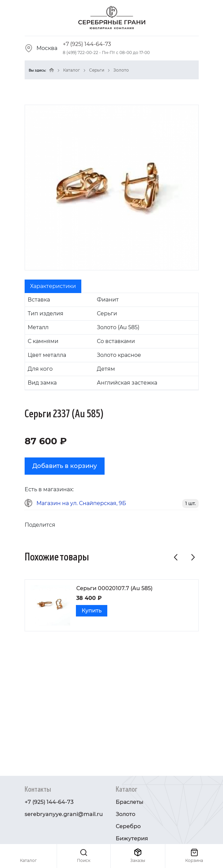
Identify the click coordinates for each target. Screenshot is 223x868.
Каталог (72, 70)
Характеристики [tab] (53, 286)
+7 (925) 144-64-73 (87, 44)
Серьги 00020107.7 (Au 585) (114, 588)
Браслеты (130, 802)
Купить (92, 611)
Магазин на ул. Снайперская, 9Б (81, 503)
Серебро (128, 826)
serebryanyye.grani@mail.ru (64, 814)
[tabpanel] (112, 341)
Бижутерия (132, 838)
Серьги (97, 70)
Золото (121, 70)
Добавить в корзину (65, 466)
